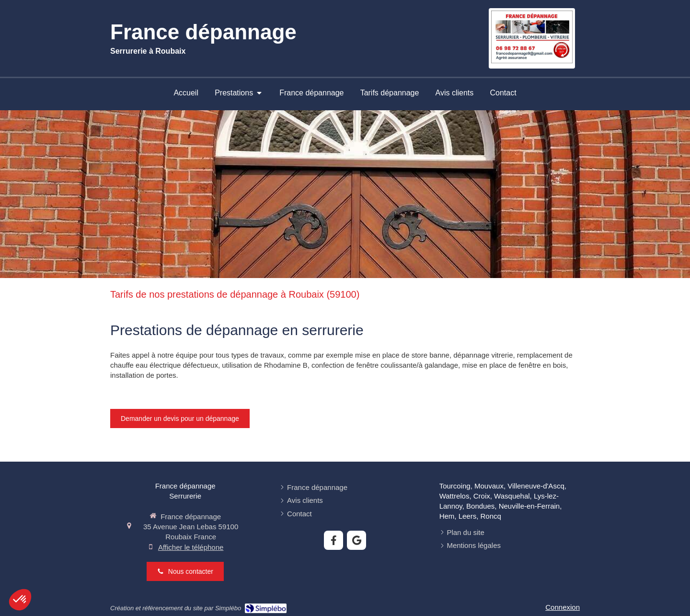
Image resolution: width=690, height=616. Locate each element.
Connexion (563, 607)
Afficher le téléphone (191, 547)
